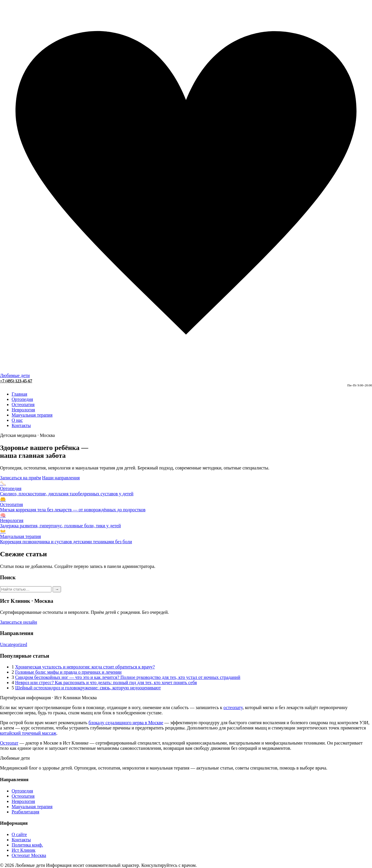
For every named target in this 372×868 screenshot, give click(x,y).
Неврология (23, 410)
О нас (17, 420)
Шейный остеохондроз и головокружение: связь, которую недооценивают (88, 688)
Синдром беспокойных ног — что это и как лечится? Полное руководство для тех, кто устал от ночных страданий (128, 677)
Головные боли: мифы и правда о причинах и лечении (68, 672)
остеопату (233, 708)
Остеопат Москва (29, 855)
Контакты (21, 425)
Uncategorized (14, 644)
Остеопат (9, 743)
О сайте (19, 834)
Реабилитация (25, 812)
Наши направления (61, 478)
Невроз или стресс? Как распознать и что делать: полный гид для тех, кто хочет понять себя (106, 683)
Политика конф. (27, 845)
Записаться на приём (20, 478)
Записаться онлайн (19, 622)
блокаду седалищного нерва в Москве (126, 723)
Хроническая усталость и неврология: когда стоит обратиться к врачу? (85, 667)
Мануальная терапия (32, 415)
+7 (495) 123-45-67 (16, 381)
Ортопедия (22, 399)
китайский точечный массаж (28, 733)
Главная (19, 394)
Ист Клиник (24, 850)
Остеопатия (23, 405)
